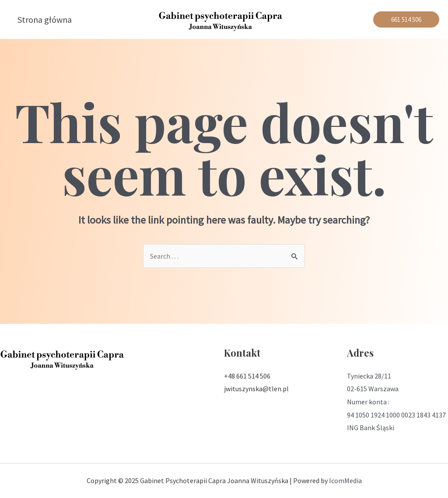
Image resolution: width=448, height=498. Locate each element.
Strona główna (45, 19)
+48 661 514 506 (247, 376)
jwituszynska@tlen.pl (256, 389)
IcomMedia (345, 480)
